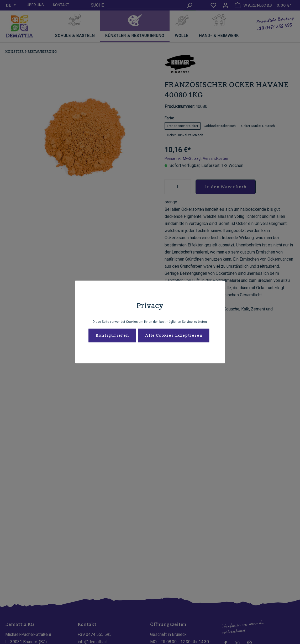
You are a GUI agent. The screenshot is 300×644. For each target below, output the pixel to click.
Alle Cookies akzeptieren (174, 336)
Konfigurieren (112, 336)
